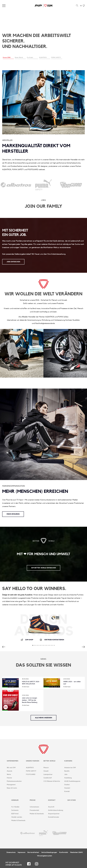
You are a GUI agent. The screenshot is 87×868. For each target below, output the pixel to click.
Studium (67, 785)
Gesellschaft (48, 778)
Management (11, 785)
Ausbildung (68, 778)
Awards (9, 771)
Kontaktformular (54, 817)
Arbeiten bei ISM (70, 768)
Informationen (34, 807)
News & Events (12, 788)
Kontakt (67, 791)
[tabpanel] (43, 37)
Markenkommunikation (14, 781)
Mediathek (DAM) (76, 852)
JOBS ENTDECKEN (13, 262)
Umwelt (46, 771)
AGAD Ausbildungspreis (72, 781)
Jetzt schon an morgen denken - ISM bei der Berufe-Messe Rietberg (30, 700)
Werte (9, 774)
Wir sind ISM (11, 768)
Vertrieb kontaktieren (52, 640)
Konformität (64, 852)
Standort (67, 788)
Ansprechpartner (54, 814)
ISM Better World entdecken (43, 568)
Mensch (46, 768)
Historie (9, 778)
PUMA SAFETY (31, 771)
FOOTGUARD (31, 774)
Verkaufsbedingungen (49, 852)
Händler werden (17, 817)
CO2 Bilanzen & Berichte (52, 781)
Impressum (22, 852)
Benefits (67, 771)
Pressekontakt (34, 810)
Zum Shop (27, 640)
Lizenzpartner (48, 774)
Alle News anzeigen (43, 718)
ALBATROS (30, 768)
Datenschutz (11, 852)
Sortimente (15, 810)
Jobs (66, 774)
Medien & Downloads (18, 821)
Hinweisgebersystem (45, 856)
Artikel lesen (26, 687)
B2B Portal (15, 814)
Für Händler (15, 807)
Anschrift (51, 807)
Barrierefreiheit (33, 852)
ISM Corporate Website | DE (43, 5)
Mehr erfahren (13, 514)
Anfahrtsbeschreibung (56, 810)
